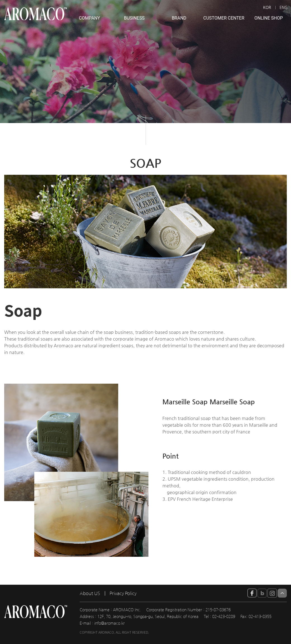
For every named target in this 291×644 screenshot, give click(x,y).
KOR (267, 7)
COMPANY (89, 18)
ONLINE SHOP (269, 18)
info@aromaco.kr (109, 623)
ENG (284, 7)
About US (90, 593)
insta (272, 593)
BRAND (179, 18)
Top (282, 593)
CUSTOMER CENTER (224, 18)
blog (262, 593)
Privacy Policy (123, 593)
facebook (252, 593)
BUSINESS (134, 18)
